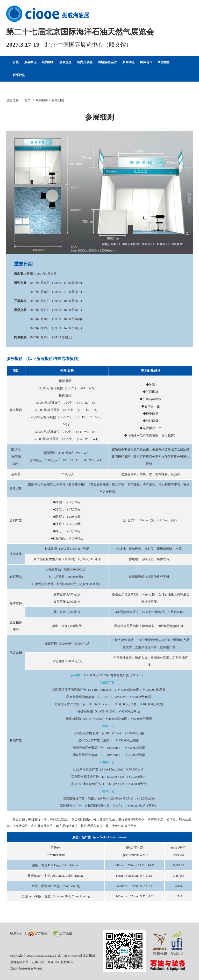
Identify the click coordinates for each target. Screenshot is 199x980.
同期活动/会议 (107, 62)
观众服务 (66, 62)
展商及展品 (85, 62)
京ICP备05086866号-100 (26, 969)
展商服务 (48, 62)
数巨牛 (79, 933)
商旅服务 (164, 62)
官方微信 (63, 933)
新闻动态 (129, 62)
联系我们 (19, 75)
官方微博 (38, 933)
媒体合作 (146, 62)
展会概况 (30, 62)
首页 (16, 62)
